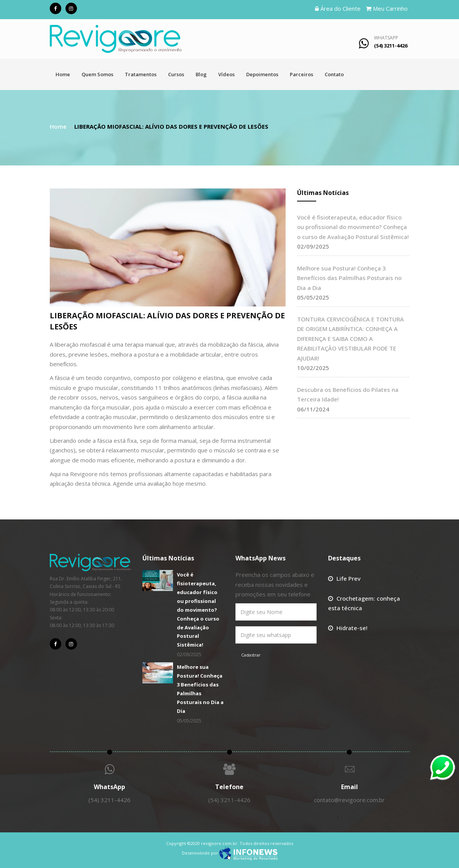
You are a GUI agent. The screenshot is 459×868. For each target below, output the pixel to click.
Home (63, 74)
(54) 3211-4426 (109, 800)
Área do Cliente (338, 8)
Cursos (176, 74)
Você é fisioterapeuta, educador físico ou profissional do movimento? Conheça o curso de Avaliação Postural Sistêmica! (353, 227)
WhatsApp (386, 38)
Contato (334, 74)
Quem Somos (97, 74)
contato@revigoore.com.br (349, 800)
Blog (201, 74)
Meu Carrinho (387, 8)
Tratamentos (141, 74)
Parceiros (301, 74)
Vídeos (226, 74)
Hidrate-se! (352, 628)
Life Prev (349, 578)
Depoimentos (262, 74)
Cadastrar (251, 655)
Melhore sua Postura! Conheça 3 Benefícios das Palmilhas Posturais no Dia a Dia (349, 278)
